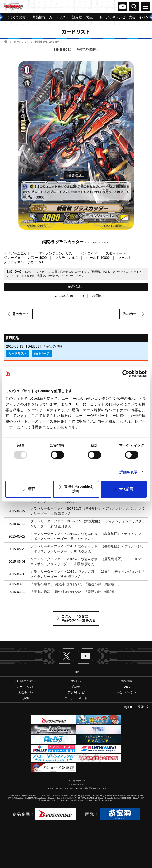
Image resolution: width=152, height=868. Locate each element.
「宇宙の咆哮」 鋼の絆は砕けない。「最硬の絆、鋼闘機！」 (76, 584)
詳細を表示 (128, 472)
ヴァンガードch (123, 7)
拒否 (31, 489)
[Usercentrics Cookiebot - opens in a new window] (126, 374)
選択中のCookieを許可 (79, 489)
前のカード (21, 314)
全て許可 (126, 489)
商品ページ (42, 354)
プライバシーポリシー (76, 781)
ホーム (6, 42)
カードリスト (21, 42)
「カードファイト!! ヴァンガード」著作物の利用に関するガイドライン (76, 788)
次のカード (131, 314)
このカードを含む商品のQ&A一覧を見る (78, 618)
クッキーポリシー (76, 785)
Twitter (66, 656)
